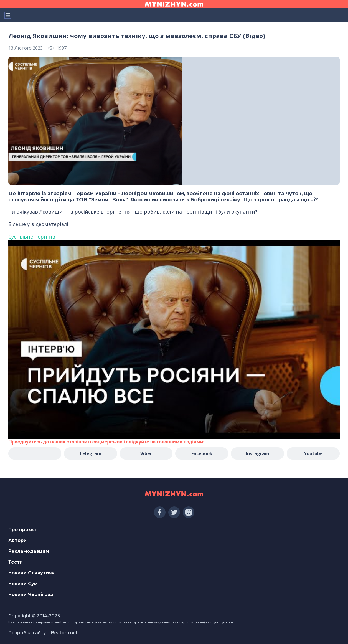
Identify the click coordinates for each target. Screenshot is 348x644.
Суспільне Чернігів (32, 237)
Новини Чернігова (31, 594)
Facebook (202, 453)
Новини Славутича (31, 573)
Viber (146, 453)
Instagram (257, 453)
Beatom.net (64, 633)
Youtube (313, 453)
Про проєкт (22, 530)
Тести (16, 562)
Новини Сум (23, 584)
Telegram (90, 453)
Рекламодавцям (29, 551)
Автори (17, 540)
